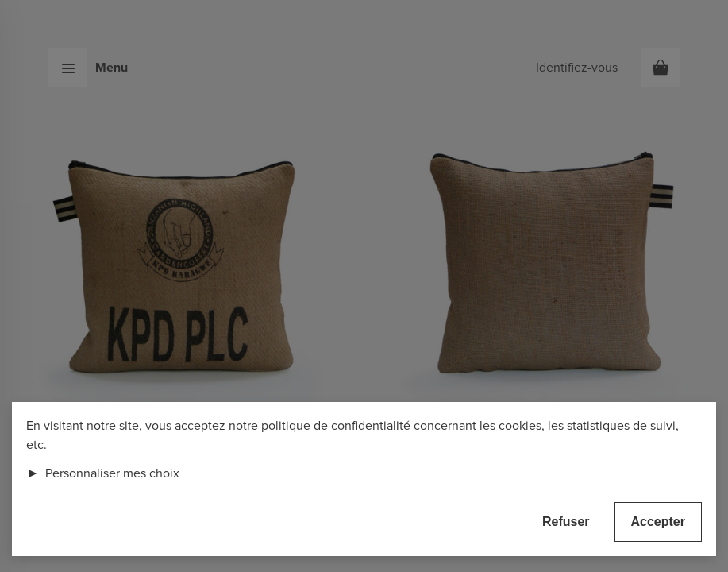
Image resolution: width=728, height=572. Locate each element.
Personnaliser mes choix (103, 473)
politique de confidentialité (336, 426)
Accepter (658, 522)
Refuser (566, 522)
